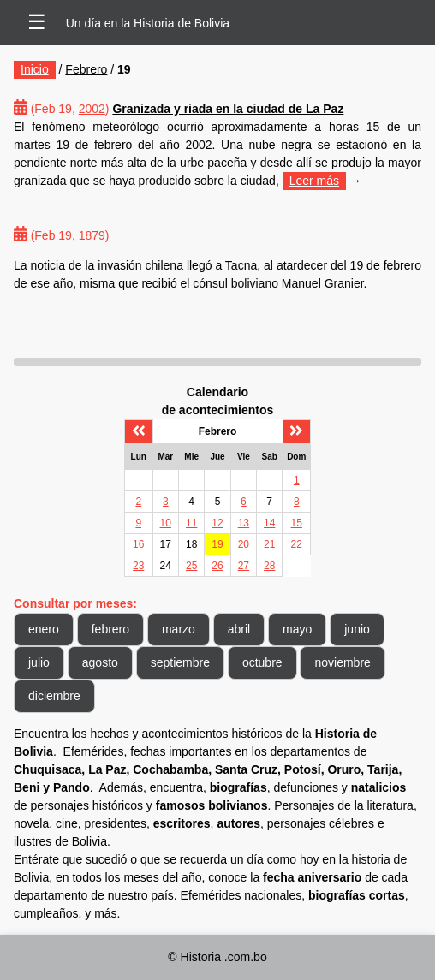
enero (44, 629)
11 (191, 523)
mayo (297, 629)
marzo (179, 629)
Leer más (314, 181)
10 (166, 523)
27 (244, 566)
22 (297, 544)
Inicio (35, 69)
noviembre (342, 662)
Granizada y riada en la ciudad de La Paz (228, 109)
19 (217, 544)
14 (269, 523)
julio (39, 662)
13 (244, 523)
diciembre (54, 696)
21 (269, 544)
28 (269, 566)
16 (138, 544)
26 (217, 566)
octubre (262, 662)
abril (239, 629)
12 (217, 523)
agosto (100, 662)
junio (357, 629)
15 (297, 523)
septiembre (180, 662)
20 (244, 544)
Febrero (86, 69)
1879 (92, 235)
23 (138, 566)
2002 (92, 109)
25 (191, 566)
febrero (110, 629)
